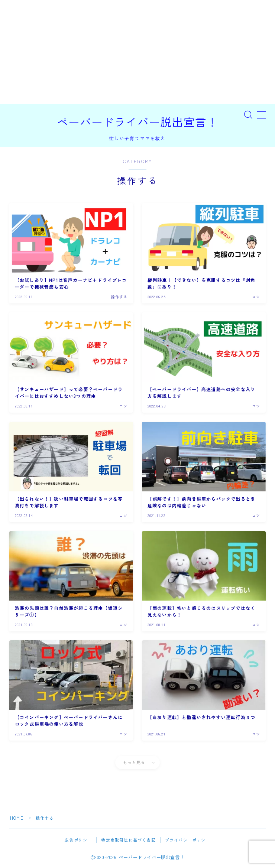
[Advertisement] (137, 52)
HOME (17, 818)
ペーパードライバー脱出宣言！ (137, 122)
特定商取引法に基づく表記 (128, 840)
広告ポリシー (78, 840)
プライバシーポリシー (188, 840)
